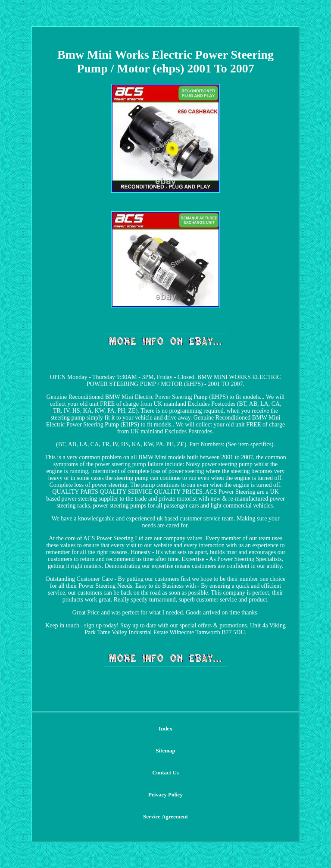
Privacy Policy (165, 794)
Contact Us (165, 772)
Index (165, 729)
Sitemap (165, 750)
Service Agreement (165, 816)
